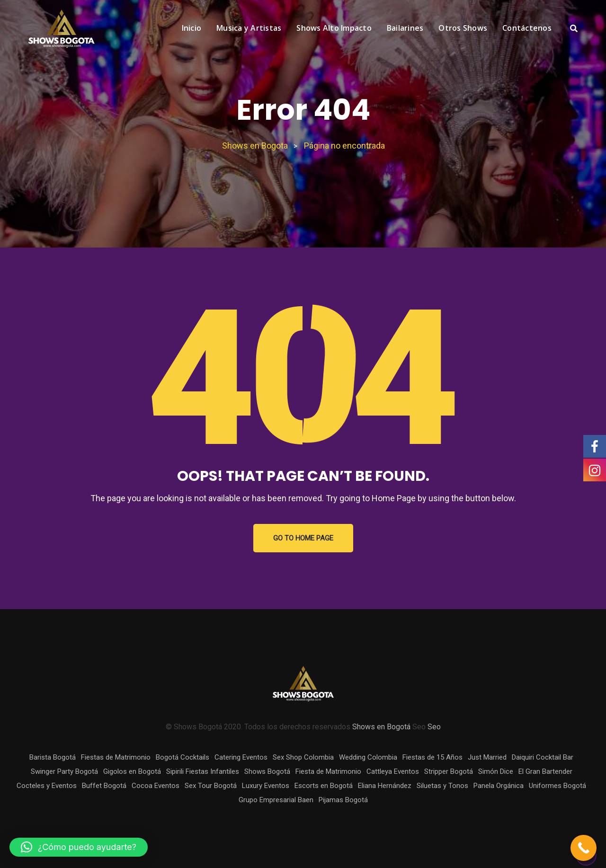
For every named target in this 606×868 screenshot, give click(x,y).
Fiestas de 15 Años (432, 757)
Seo (434, 727)
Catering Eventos (241, 757)
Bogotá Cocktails (183, 757)
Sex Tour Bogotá (211, 786)
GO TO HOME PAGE (303, 538)
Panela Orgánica (499, 786)
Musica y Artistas (249, 28)
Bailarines (405, 28)
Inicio (192, 28)
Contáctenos (527, 28)
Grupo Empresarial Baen (276, 800)
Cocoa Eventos (156, 786)
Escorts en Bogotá (324, 786)
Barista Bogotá (53, 757)
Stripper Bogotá (449, 771)
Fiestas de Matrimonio (116, 757)
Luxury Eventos (266, 786)
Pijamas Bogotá (343, 800)
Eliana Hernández (385, 786)
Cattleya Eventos (393, 771)
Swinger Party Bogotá (64, 771)
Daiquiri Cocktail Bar (543, 757)
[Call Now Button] (584, 848)
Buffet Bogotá (104, 786)
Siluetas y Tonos (442, 786)
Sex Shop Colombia (303, 757)
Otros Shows (463, 28)
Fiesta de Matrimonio (328, 771)
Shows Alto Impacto (334, 28)
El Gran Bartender (545, 771)
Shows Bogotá (267, 771)
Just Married (487, 757)
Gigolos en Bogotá (132, 771)
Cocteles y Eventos (47, 786)
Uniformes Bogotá (557, 786)
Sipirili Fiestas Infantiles (203, 771)
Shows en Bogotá (381, 727)
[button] (79, 847)
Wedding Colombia (368, 757)
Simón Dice (496, 771)
